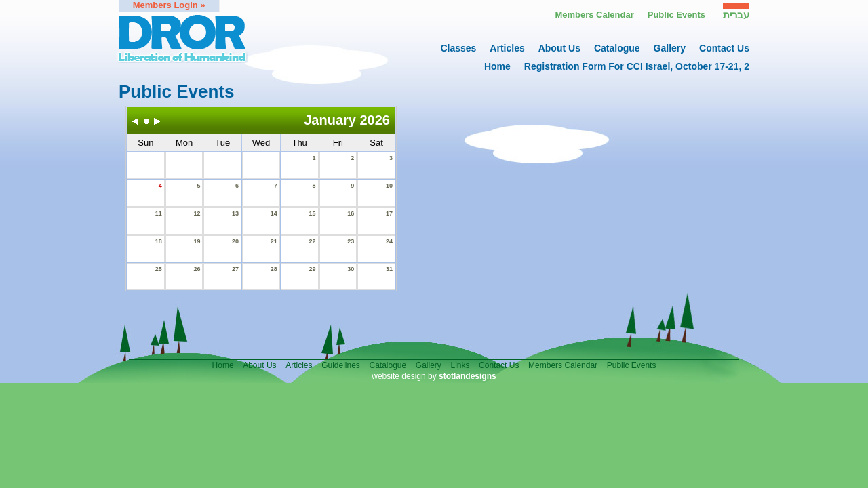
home (497, 66)
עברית (736, 15)
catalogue (617, 48)
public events (632, 365)
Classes (458, 48)
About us (559, 48)
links (460, 365)
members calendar (563, 365)
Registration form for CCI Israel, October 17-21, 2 (637, 66)
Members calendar (594, 15)
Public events (676, 15)
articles (507, 48)
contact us (724, 48)
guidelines (341, 365)
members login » (169, 5)
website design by (434, 376)
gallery (670, 48)
